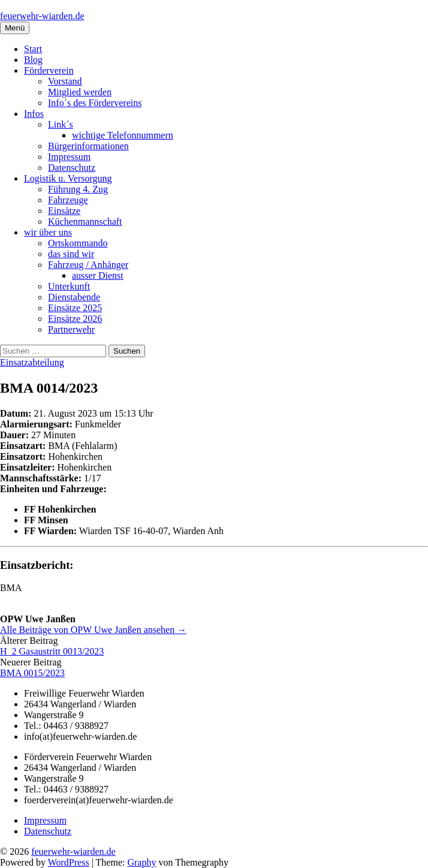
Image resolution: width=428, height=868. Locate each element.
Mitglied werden (80, 92)
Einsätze (64, 211)
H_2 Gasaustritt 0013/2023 (52, 651)
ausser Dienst (98, 275)
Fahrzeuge (68, 200)
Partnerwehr (71, 329)
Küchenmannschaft (85, 221)
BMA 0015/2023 (32, 673)
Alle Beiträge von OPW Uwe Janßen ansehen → (93, 630)
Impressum (69, 157)
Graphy (141, 862)
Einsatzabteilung (32, 362)
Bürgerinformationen (88, 146)
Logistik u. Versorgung (68, 178)
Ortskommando (78, 243)
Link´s (61, 124)
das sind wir (71, 254)
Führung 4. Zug (78, 189)
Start (33, 49)
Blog (33, 60)
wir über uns (48, 232)
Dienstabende (74, 297)
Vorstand (65, 81)
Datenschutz (72, 168)
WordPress (69, 862)
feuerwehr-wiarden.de (42, 16)
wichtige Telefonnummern (123, 135)
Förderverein (49, 70)
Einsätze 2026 (75, 319)
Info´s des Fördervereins (95, 103)
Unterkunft (69, 286)
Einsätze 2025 (75, 308)
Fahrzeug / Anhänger (88, 265)
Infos (34, 114)
